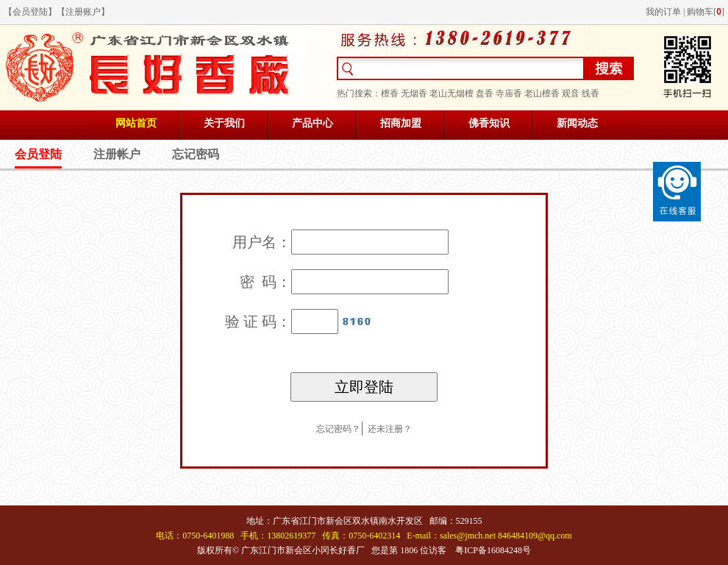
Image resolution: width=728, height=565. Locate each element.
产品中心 (313, 123)
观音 (571, 93)
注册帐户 (117, 154)
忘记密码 (196, 154)
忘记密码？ (338, 429)
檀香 (390, 93)
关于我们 (224, 123)
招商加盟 (401, 123)
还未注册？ (390, 429)
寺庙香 (509, 93)
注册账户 (83, 12)
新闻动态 (577, 123)
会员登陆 (30, 12)
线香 (590, 93)
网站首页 (136, 123)
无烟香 (414, 93)
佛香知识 (489, 123)
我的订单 (663, 12)
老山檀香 (542, 93)
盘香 (485, 93)
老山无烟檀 (452, 93)
